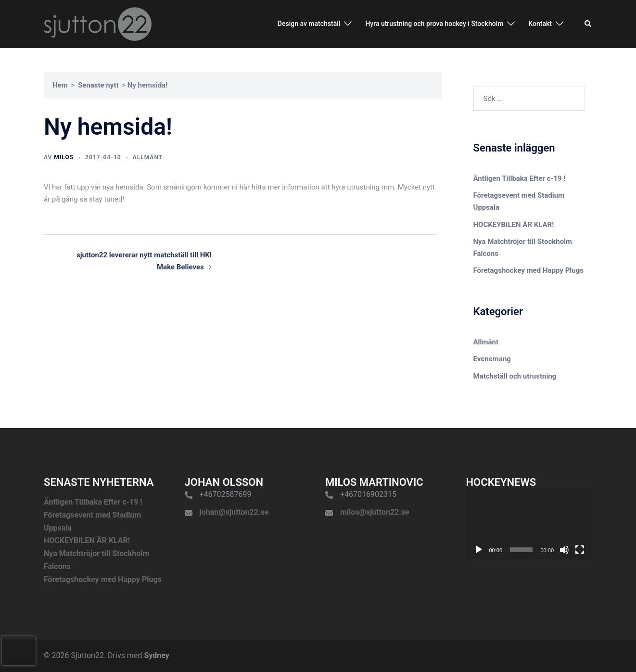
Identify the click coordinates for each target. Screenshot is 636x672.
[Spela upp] (479, 550)
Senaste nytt (98, 85)
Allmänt (148, 157)
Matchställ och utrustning (515, 376)
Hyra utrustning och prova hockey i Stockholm (434, 24)
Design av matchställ (309, 24)
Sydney (156, 655)
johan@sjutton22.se (234, 512)
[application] (529, 524)
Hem (60, 85)
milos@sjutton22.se (375, 512)
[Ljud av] (564, 550)
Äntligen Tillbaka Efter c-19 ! (520, 178)
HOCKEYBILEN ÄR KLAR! (514, 225)
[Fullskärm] (580, 550)
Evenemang (492, 359)
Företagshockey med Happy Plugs (528, 270)
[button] (588, 24)
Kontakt (540, 24)
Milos (64, 157)
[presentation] (19, 651)
